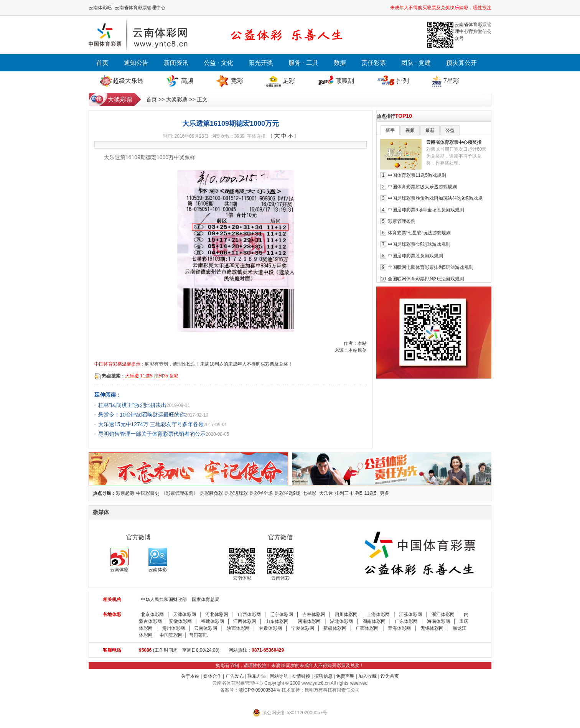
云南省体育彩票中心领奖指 (454, 142)
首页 (102, 63)
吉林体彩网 (314, 614)
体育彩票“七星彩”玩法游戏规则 (419, 233)
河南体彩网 (309, 621)
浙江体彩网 (443, 614)
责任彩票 (374, 63)
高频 (187, 81)
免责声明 (345, 676)
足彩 (289, 81)
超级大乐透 (128, 81)
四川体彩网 (346, 614)
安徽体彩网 (180, 621)
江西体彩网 (245, 621)
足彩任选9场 (288, 493)
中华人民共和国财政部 (164, 600)
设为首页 (390, 676)
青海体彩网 (399, 628)
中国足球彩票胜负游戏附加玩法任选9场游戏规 (435, 198)
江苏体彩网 (410, 614)
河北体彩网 (217, 614)
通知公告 (136, 63)
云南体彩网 (206, 628)
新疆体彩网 (335, 628)
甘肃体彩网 (270, 628)
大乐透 (132, 376)
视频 (410, 130)
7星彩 (451, 81)
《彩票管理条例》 (180, 493)
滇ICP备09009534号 (260, 690)
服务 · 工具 (303, 63)
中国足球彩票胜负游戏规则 (415, 256)
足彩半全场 (261, 493)
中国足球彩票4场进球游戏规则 (419, 244)
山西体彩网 (249, 614)
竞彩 (237, 81)
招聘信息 (323, 676)
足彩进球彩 (236, 493)
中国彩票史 (148, 493)
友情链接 (301, 676)
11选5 (146, 376)
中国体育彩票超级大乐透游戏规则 (422, 187)
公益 (450, 130)
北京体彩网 (152, 614)
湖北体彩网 (341, 621)
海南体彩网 (438, 621)
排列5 (357, 493)
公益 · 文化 (218, 63)
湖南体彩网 (374, 621)
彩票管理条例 (402, 221)
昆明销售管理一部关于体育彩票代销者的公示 (152, 434)
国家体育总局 (206, 600)
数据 (340, 63)
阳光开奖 (261, 63)
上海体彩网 (378, 614)
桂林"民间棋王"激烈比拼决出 (132, 405)
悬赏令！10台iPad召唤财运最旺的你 (142, 415)
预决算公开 (461, 63)
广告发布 (235, 676)
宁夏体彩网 (303, 628)
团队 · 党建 (416, 63)
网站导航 (279, 676)
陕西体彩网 (238, 628)
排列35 (161, 376)
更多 (384, 493)
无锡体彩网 (432, 628)
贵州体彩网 (173, 628)
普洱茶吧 (198, 635)
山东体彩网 (277, 621)
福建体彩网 (213, 621)
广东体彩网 (406, 621)
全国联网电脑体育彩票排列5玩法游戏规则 (431, 267)
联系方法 (257, 676)
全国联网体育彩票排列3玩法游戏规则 (426, 279)
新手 (390, 130)
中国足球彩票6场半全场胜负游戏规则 (426, 210)
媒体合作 (213, 676)
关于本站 (190, 676)
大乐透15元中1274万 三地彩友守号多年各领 (151, 424)
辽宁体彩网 (282, 614)
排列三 (342, 493)
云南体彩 (119, 560)
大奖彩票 (177, 99)
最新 (430, 130)
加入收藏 (367, 676)
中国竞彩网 (171, 635)
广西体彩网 (367, 628)
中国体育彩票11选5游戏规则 (417, 175)
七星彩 (309, 493)
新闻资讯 (176, 63)
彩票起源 (125, 493)
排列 (403, 81)
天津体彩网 (185, 614)
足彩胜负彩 (211, 493)
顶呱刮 (345, 81)
